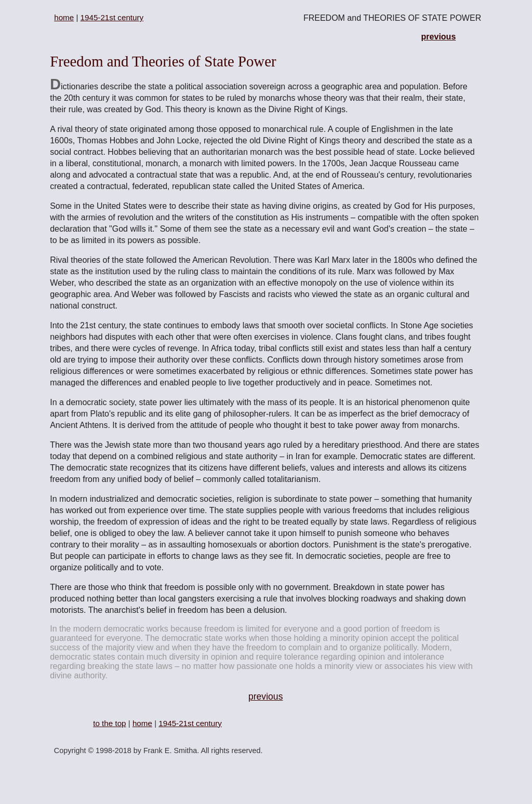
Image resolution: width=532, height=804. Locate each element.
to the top (109, 723)
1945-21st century (112, 17)
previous (439, 37)
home (64, 17)
